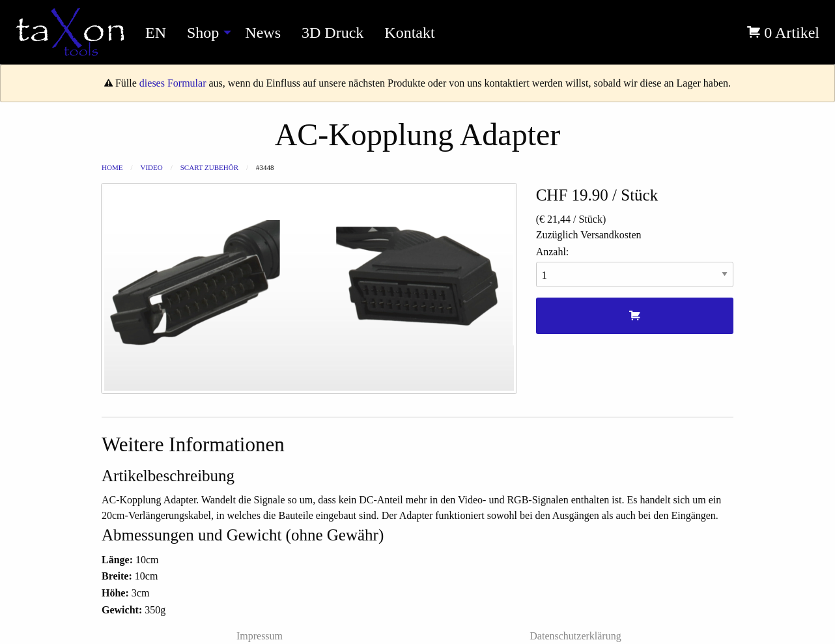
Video (151, 167)
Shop (203, 33)
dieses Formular (173, 83)
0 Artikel (783, 33)
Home (112, 167)
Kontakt (409, 33)
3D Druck (333, 33)
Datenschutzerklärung (575, 636)
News (263, 33)
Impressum (260, 636)
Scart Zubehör (209, 167)
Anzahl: (635, 267)
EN (156, 33)
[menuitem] (70, 32)
